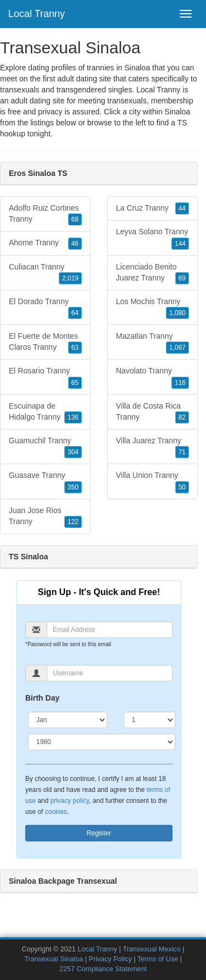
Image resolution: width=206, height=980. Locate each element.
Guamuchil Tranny (45, 447)
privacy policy (70, 801)
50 (182, 487)
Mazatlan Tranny (152, 343)
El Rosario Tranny (45, 377)
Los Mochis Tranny (152, 308)
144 (180, 244)
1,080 (177, 313)
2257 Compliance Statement (103, 969)
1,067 (177, 348)
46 (75, 244)
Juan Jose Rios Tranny (45, 517)
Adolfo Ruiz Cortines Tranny (45, 214)
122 (73, 522)
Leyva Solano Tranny (152, 238)
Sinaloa (178, 112)
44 (182, 208)
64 (75, 313)
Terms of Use (158, 959)
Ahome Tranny (45, 243)
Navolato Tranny (152, 377)
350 (73, 487)
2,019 (70, 278)
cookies (56, 812)
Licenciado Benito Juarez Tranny (152, 273)
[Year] (102, 742)
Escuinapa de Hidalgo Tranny (45, 412)
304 (73, 452)
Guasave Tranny (45, 482)
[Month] (68, 720)
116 (180, 383)
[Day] (149, 720)
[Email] (110, 630)
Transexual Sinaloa (54, 959)
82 (182, 417)
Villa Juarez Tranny (152, 447)
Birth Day (42, 698)
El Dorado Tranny (45, 308)
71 (182, 452)
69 (182, 278)
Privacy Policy (110, 959)
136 (73, 417)
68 (75, 219)
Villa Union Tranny (152, 482)
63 (75, 348)
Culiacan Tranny (45, 273)
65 (75, 383)
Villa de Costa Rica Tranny (152, 412)
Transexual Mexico (151, 949)
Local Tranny (37, 14)
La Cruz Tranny (152, 208)
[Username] (110, 673)
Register (99, 833)
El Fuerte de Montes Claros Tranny (45, 343)
